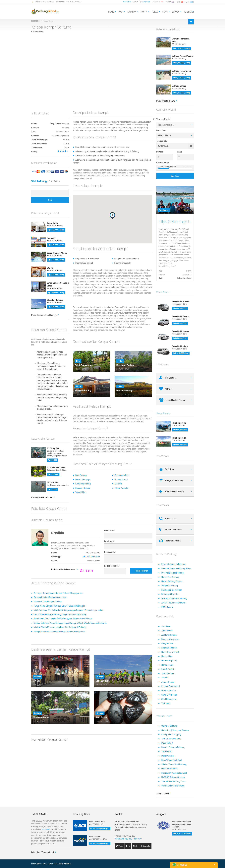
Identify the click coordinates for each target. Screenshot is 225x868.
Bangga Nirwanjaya (170, 639)
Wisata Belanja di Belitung (173, 786)
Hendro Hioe (167, 656)
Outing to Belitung (169, 726)
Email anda (110, 541)
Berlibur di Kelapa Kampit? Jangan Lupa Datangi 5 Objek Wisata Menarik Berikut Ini (70, 623)
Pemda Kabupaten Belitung (173, 564)
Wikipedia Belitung (169, 586)
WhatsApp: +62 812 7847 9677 (128, 839)
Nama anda (110, 530)
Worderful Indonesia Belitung (174, 598)
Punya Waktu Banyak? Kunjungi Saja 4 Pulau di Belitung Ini (60, 606)
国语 (180, 2)
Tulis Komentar (141, 571)
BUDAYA (176, 12)
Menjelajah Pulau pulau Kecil (174, 773)
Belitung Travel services (42, 497)
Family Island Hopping (171, 734)
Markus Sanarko (169, 691)
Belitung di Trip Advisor (171, 590)
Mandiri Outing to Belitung (173, 747)
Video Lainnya (163, 794)
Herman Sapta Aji (169, 661)
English (170, 2)
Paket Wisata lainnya (166, 101)
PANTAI (144, 12)
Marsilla (118, 484)
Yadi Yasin (166, 703)
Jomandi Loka (168, 682)
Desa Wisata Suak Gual (172, 760)
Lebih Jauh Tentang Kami (43, 852)
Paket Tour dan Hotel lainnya (44, 315)
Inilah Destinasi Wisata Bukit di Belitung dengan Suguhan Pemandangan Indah (68, 610)
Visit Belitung (39, 181)
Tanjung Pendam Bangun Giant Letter (50, 597)
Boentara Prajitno (169, 648)
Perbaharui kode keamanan (63, 569)
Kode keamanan (112, 566)
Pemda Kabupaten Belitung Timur (176, 569)
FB (129, 846)
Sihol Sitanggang (169, 699)
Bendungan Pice (122, 475)
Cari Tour (175, 176)
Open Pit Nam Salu (170, 769)
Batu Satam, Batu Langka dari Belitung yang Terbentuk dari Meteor (63, 619)
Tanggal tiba (162, 141)
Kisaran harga (163, 163)
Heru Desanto (167, 665)
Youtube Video (164, 716)
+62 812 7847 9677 (74, 2)
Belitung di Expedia (170, 594)
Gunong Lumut (121, 479)
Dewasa (160, 152)
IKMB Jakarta (167, 607)
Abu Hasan (166, 626)
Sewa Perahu (164, 413)
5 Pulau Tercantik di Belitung (174, 764)
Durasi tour (161, 130)
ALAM (165, 12)
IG (136, 846)
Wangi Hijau (81, 492)
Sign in (135, 2)
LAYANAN (132, 12)
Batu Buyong (81, 475)
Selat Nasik (166, 752)
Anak (179, 152)
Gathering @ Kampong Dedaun (175, 730)
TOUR (121, 12)
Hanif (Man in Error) (170, 652)
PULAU (155, 12)
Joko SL (165, 678)
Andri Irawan (167, 631)
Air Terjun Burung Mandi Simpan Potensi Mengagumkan (58, 593)
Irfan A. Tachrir (168, 669)
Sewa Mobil (163, 292)
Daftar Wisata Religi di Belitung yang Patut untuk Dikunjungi (60, 614)
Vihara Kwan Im (121, 488)
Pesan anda (110, 552)
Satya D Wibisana (169, 695)
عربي (189, 2)
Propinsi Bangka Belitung (172, 573)
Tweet (121, 846)
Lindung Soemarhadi (170, 686)
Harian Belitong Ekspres (172, 581)
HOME (111, 12)
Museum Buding (83, 488)
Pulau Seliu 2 (167, 743)
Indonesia (158, 2)
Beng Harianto (168, 644)
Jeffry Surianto (168, 673)
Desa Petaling (167, 756)
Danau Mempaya (83, 479)
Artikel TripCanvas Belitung (173, 603)
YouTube (146, 846)
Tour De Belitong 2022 (171, 739)
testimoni (46, 829)
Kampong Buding (83, 484)
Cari (50, 200)
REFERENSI (189, 12)
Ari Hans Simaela (169, 635)
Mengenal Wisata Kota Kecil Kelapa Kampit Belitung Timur (60, 632)
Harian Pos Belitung (170, 577)
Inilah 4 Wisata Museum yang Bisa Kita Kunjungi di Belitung (60, 627)
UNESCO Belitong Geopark (173, 777)
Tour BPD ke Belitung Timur (173, 781)
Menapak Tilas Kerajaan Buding (48, 602)
